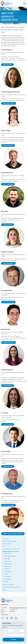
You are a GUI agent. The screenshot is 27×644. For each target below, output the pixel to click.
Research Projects (7, 544)
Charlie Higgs (7, 559)
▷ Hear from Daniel (8, 184)
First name (6, 631)
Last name (17, 631)
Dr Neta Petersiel (8, 571)
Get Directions (4, 614)
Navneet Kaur (7, 569)
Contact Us (12, 611)
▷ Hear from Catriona (9, 103)
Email (4, 635)
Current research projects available (13, 534)
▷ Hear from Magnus (8, 263)
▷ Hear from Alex (7, 65)
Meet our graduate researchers (11, 551)
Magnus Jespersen (8, 564)
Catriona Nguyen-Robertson (10, 556)
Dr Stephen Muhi (8, 579)
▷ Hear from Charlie (8, 145)
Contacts (5, 590)
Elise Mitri (6, 582)
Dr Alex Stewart (7, 554)
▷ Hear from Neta (8, 386)
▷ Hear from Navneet (9, 342)
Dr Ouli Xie (6, 574)
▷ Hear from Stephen (8, 505)
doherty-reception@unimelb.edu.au (18, 608)
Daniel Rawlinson (8, 561)
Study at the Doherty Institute (9, 541)
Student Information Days (9, 585)
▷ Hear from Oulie (8, 424)
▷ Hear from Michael (8, 302)
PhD (4, 546)
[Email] (13, 635)
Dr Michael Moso (8, 566)
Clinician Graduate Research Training (11, 549)
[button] (24, 3)
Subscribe (14, 640)
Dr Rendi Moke (7, 576)
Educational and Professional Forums (11, 587)
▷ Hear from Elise (7, 225)
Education (5, 539)
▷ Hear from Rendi (8, 466)
